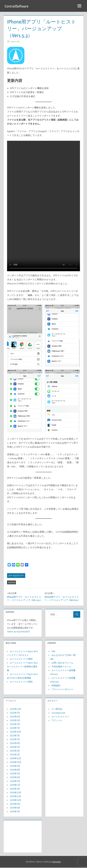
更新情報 (12, 583)
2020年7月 (15, 774)
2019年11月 (15, 797)
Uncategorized (58, 713)
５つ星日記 (57, 709)
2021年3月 (15, 751)
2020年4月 (15, 785)
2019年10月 (16, 800)
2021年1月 (15, 755)
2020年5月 (15, 781)
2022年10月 (15, 732)
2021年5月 (15, 747)
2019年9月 (15, 804)
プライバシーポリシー (62, 690)
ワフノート (57, 721)
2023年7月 (15, 728)
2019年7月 (15, 812)
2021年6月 (15, 743)
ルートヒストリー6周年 (21, 659)
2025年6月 (15, 717)
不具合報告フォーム (61, 667)
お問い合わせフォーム (62, 663)
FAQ (53, 652)
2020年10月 (16, 762)
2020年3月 (15, 789)
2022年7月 (15, 736)
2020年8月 (15, 770)
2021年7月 (15, 740)
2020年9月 (15, 766)
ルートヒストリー (16, 576)
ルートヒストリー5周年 (21, 682)
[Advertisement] (23, 836)
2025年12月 (15, 709)
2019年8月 (15, 808)
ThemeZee (56, 862)
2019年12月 (15, 793)
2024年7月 (15, 724)
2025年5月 (15, 721)
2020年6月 (15, 778)
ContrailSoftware (18, 6)
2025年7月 (15, 713)
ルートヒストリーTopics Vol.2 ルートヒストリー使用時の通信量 (22, 667)
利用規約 (56, 686)
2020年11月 (15, 759)
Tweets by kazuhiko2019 (18, 632)
